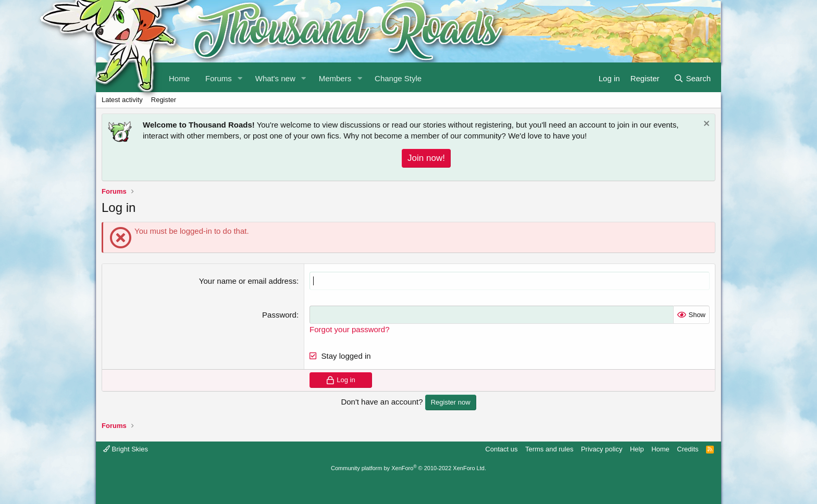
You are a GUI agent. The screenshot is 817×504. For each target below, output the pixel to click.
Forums (219, 78)
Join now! (426, 158)
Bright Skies (126, 449)
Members (335, 78)
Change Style (398, 78)
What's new (275, 78)
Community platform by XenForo (408, 468)
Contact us (501, 449)
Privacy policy (602, 449)
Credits (688, 449)
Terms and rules (549, 449)
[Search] (692, 77)
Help (637, 449)
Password (279, 315)
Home (660, 449)
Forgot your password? (349, 329)
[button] (240, 77)
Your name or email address (248, 281)
